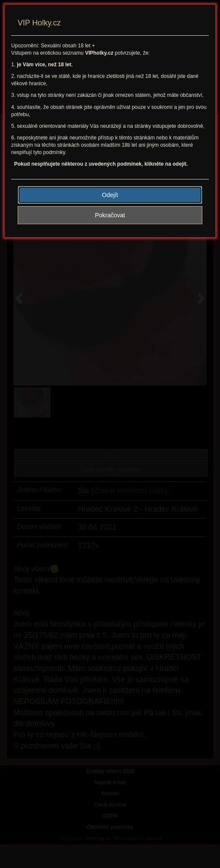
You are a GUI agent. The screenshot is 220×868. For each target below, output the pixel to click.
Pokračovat (110, 215)
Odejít (110, 195)
